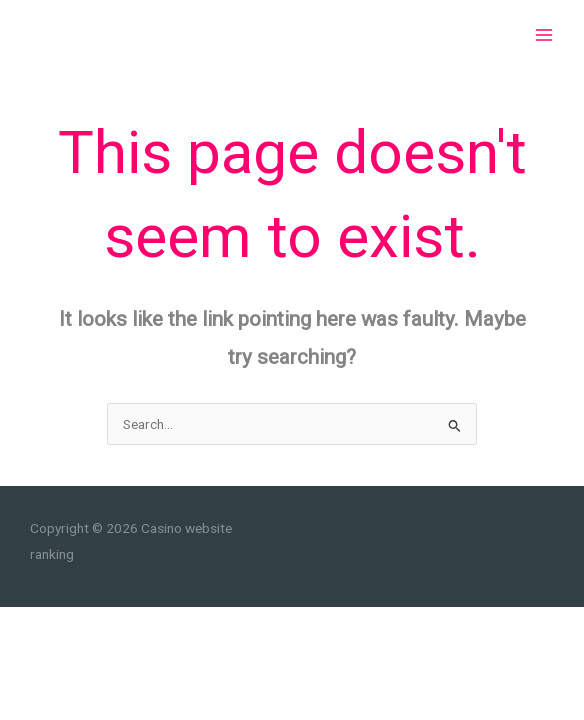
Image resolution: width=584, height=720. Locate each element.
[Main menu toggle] (544, 35)
